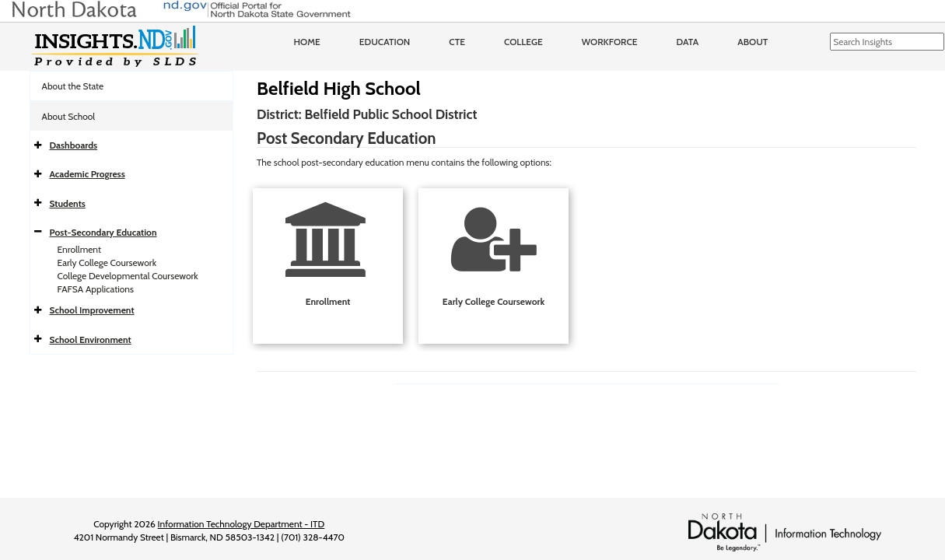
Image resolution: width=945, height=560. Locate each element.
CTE (457, 42)
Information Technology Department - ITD (241, 524)
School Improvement (92, 310)
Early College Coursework (107, 262)
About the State (73, 86)
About (752, 42)
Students (68, 203)
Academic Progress (87, 174)
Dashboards (74, 145)
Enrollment (79, 249)
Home (307, 42)
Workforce (610, 42)
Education (385, 42)
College (523, 42)
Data (688, 42)
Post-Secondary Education (103, 232)
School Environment (91, 339)
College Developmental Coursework (128, 276)
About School (69, 116)
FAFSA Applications (96, 289)
